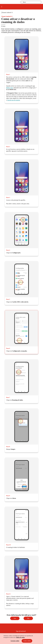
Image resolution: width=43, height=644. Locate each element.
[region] (21, 639)
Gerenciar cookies (15, 641)
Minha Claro (10, 88)
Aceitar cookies (27, 641)
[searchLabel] (31, 2)
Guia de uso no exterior (14, 100)
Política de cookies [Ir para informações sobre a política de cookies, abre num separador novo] (20, 637)
